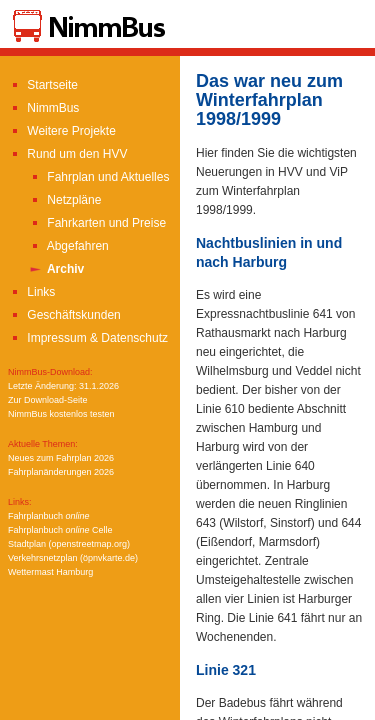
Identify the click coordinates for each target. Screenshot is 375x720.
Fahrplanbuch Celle (60, 530)
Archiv (56, 269)
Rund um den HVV (67, 154)
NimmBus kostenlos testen (61, 414)
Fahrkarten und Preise (97, 223)
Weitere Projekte (62, 131)
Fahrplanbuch (49, 516)
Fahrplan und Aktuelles (98, 177)
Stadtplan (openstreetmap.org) (69, 544)
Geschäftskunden (64, 315)
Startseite (43, 85)
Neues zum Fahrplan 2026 (61, 458)
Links (31, 292)
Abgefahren (68, 246)
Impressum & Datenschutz (88, 338)
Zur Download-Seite (48, 400)
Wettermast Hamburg (50, 572)
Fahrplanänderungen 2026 (61, 472)
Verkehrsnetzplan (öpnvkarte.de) (73, 558)
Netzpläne (64, 200)
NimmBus (43, 108)
